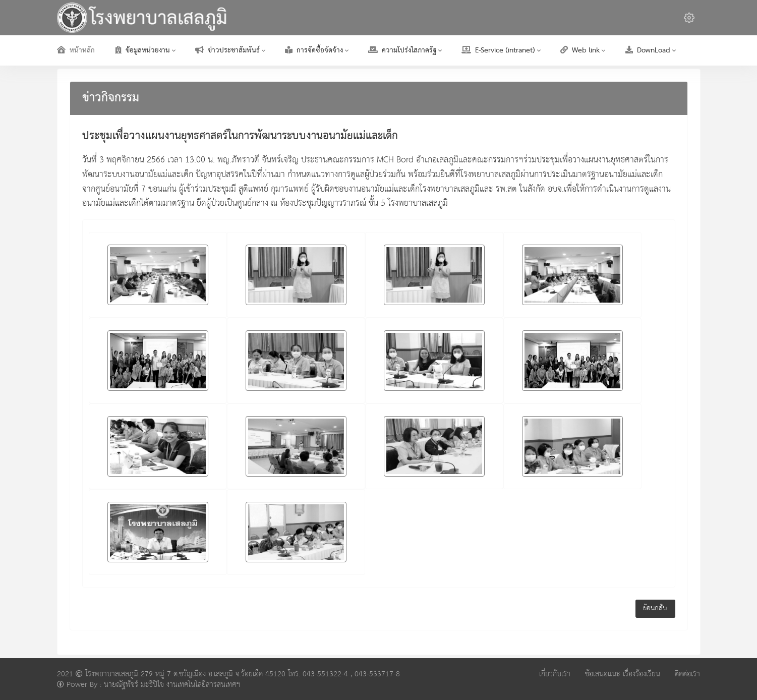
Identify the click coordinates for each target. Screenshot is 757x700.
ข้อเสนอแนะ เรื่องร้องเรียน (623, 674)
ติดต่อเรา (687, 674)
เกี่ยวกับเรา (555, 674)
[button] (689, 18)
